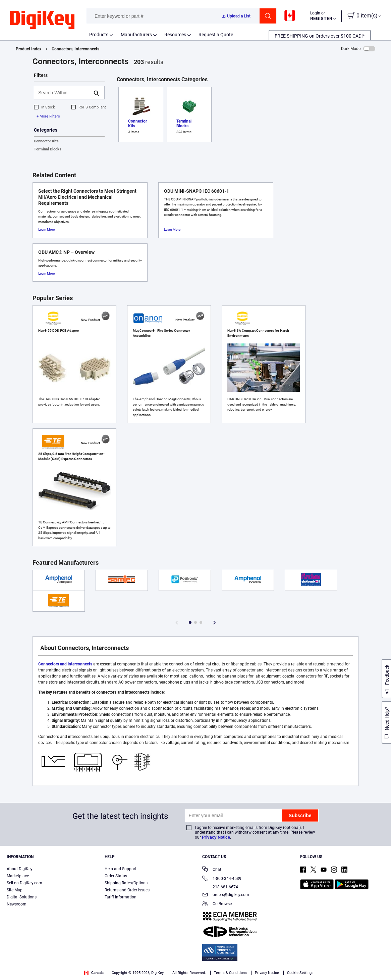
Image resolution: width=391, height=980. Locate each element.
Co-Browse (217, 904)
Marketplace (18, 876)
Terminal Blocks (48, 149)
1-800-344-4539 (222, 879)
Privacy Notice (216, 837)
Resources (175, 35)
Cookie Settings (300, 973)
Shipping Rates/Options (126, 883)
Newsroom (17, 904)
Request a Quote (216, 35)
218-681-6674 (220, 887)
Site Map (15, 890)
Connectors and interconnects (65, 664)
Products (99, 35)
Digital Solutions (22, 897)
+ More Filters (48, 116)
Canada (94, 973)
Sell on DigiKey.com (24, 883)
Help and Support (121, 869)
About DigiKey (20, 869)
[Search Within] (64, 93)
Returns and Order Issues (127, 890)
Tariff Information (121, 897)
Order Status (116, 876)
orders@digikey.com (226, 895)
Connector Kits (46, 141)
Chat (212, 870)
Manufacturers (136, 35)
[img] (42, 20)
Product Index (29, 49)
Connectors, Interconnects (75, 49)
